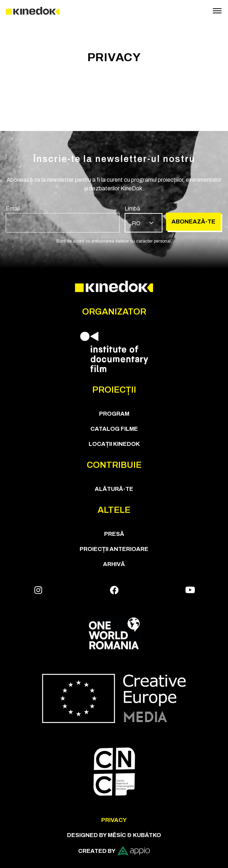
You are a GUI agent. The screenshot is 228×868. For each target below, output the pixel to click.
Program (114, 414)
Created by (114, 851)
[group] (63, 218)
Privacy (114, 820)
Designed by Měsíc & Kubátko (114, 835)
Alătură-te (114, 489)
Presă (114, 534)
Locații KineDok (114, 444)
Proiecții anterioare (114, 549)
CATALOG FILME (114, 429)
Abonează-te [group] (193, 221)
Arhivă (114, 564)
